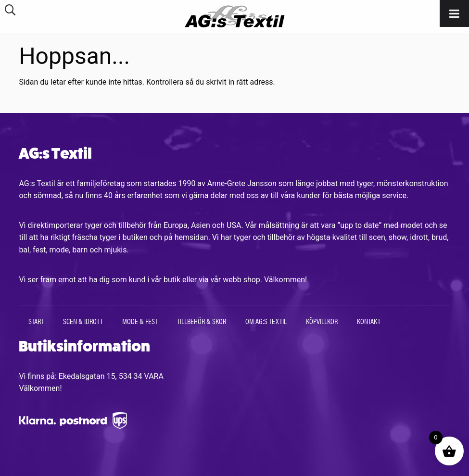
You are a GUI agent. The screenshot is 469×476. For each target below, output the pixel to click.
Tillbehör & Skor (202, 321)
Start (36, 321)
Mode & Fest (140, 321)
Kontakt (369, 321)
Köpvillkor (322, 321)
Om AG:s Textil (266, 321)
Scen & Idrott (83, 321)
